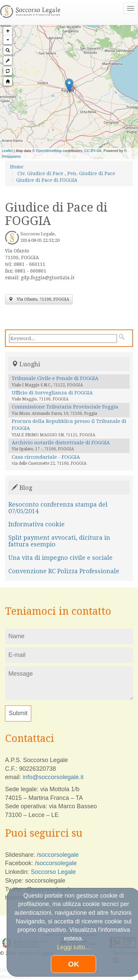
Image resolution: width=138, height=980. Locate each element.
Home (17, 167)
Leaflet (7, 151)
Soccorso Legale (53, 872)
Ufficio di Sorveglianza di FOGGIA (52, 393)
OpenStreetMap (49, 151)
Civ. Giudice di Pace (40, 173)
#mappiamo (11, 156)
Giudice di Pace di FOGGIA (47, 180)
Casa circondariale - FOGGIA (46, 457)
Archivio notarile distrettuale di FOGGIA (61, 443)
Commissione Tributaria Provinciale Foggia (65, 407)
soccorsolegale (59, 855)
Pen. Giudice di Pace (91, 173)
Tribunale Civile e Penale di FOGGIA (55, 378)
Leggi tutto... (74, 947)
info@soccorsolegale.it (53, 777)
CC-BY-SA (93, 151)
